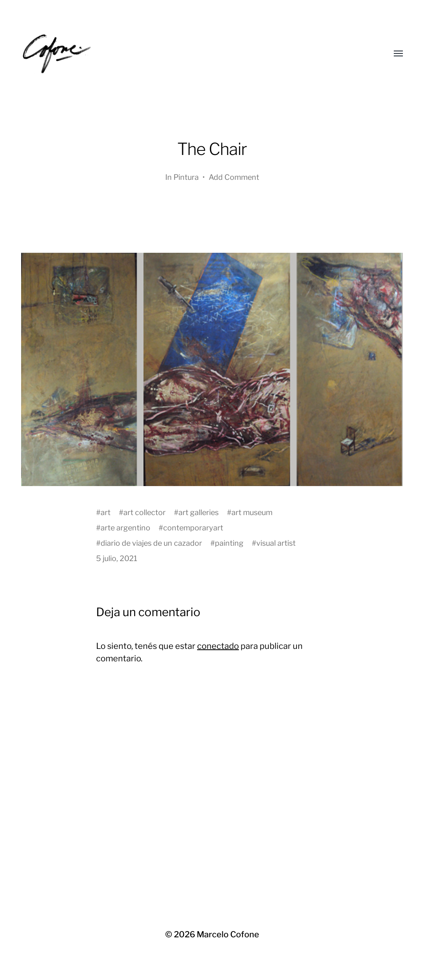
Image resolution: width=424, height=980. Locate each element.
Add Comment (234, 177)
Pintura (186, 177)
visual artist (276, 543)
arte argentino (125, 528)
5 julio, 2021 (117, 558)
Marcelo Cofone (228, 934)
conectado (218, 646)
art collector (145, 512)
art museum (252, 512)
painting (229, 543)
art (106, 512)
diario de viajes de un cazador (151, 543)
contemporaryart (193, 528)
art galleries (199, 512)
